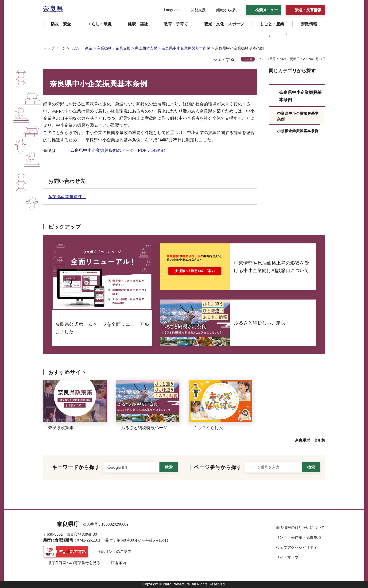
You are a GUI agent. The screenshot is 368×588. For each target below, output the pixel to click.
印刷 (249, 59)
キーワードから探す (76, 467)
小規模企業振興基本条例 (298, 131)
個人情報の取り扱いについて (300, 528)
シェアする (224, 59)
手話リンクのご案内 (114, 551)
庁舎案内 (119, 563)
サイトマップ (287, 557)
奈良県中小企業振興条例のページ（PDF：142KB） (119, 150)
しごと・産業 (81, 48)
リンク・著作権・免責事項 (298, 537)
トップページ (54, 48)
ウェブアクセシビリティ (297, 548)
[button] (169, 10)
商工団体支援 (146, 48)
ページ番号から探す (218, 467)
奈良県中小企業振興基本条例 (186, 48)
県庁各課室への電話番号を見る (74, 563)
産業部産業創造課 (67, 197)
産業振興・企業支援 (114, 48)
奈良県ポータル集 (310, 440)
